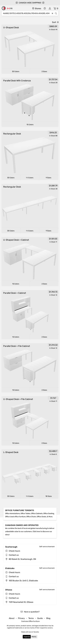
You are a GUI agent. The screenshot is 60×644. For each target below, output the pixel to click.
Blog (48, 618)
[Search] (27, 13)
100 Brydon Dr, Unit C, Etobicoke (22, 581)
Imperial (27, 637)
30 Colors (16, 71)
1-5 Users (30, 178)
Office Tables (25, 513)
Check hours (14, 551)
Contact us (14, 555)
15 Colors (30, 125)
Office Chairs (31, 517)
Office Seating (49, 513)
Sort (55, 22)
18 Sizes (49, 496)
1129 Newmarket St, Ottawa (19, 602)
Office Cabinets (37, 513)
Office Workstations (13, 513)
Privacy (21, 618)
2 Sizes (44, 71)
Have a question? (30, 612)
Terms (31, 618)
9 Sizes (49, 178)
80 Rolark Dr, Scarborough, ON (21, 559)
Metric (34, 637)
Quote (40, 618)
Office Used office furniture (15, 517)
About (12, 618)
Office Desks (42, 517)
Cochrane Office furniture (30, 621)
